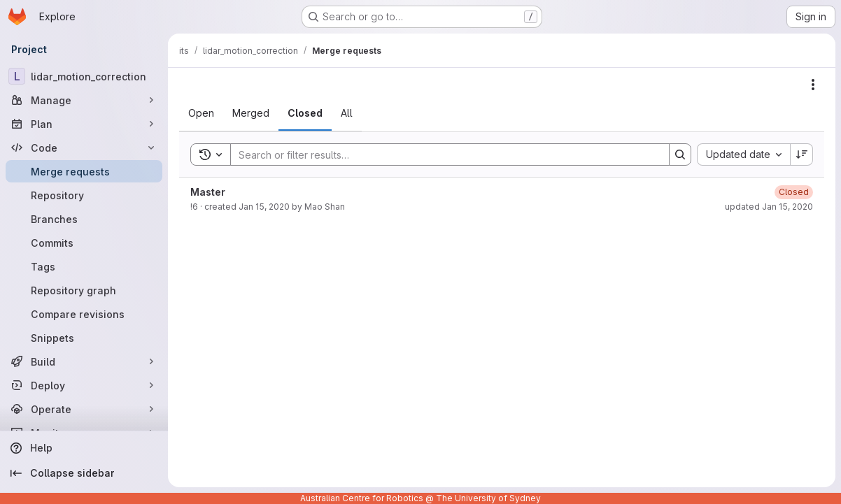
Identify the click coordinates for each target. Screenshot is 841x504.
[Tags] (84, 266)
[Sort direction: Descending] (802, 154)
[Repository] (84, 195)
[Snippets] (84, 338)
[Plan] (84, 124)
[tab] (201, 113)
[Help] (84, 448)
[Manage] (84, 100)
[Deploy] (84, 385)
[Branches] (84, 219)
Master (208, 192)
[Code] (84, 147)
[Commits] (84, 243)
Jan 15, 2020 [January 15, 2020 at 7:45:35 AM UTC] (264, 207)
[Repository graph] (84, 290)
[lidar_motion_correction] (84, 76)
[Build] (84, 361)
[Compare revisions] (84, 314)
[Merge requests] (84, 171)
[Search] (443, 154)
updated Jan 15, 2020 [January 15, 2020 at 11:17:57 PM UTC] (769, 207)
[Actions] (813, 85)
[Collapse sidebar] (84, 473)
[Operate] (84, 409)
